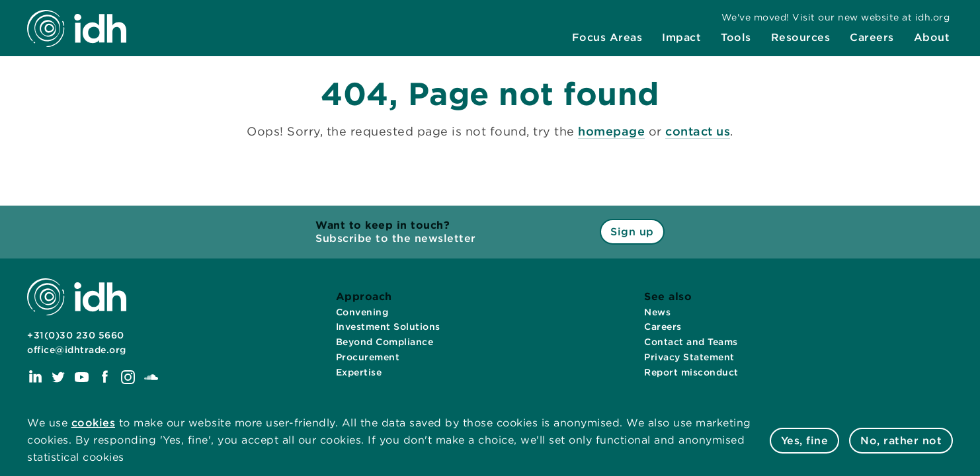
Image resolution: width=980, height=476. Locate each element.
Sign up (632, 232)
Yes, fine (805, 441)
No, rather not (901, 441)
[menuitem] (607, 38)
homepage (611, 131)
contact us (698, 131)
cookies (94, 423)
